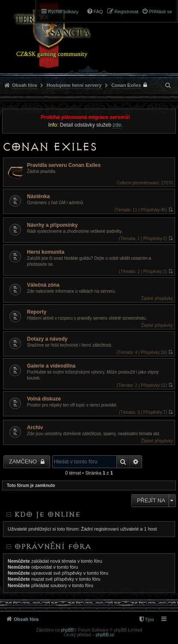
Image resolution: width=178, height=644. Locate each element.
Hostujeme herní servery (74, 85)
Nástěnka (38, 196)
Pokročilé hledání (136, 462)
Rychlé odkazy (63, 12)
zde (117, 125)
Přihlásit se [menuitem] (160, 12)
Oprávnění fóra (53, 546)
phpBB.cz (105, 635)
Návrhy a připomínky (52, 225)
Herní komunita (46, 252)
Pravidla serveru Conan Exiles (64, 165)
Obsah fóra (24, 85)
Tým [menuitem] (150, 620)
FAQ (98, 12)
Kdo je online (47, 514)
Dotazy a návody (47, 339)
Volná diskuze (44, 399)
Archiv (35, 427)
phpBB (67, 630)
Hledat (123, 462)
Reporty (37, 312)
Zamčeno (24, 461)
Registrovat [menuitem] (127, 12)
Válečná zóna (43, 285)
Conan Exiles (126, 85)
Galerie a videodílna (51, 366)
